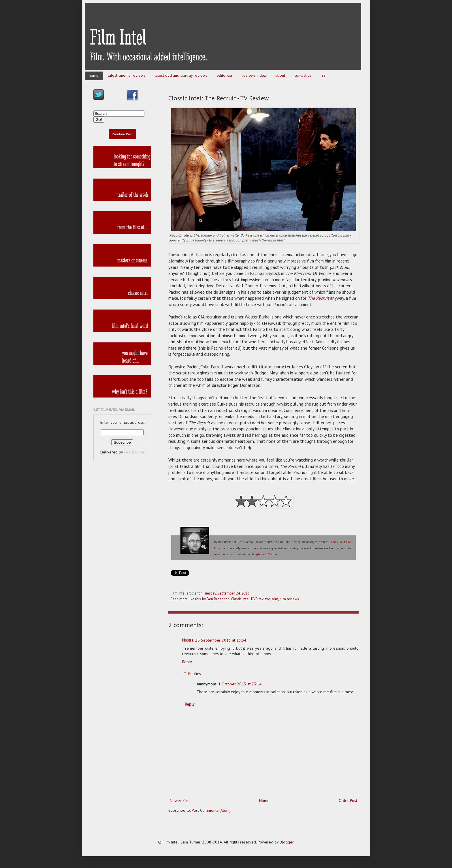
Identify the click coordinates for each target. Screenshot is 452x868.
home (94, 75)
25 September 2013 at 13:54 (221, 640)
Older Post (348, 800)
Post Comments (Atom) (211, 810)
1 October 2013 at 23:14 (240, 684)
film (275, 599)
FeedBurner (134, 452)
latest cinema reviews (127, 75)
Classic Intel (240, 599)
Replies (195, 674)
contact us (303, 75)
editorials (225, 75)
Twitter (273, 554)
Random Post (122, 134)
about (280, 75)
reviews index (254, 75)
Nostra (188, 640)
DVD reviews (261, 599)
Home (264, 800)
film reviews (289, 599)
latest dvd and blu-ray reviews (181, 75)
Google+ (257, 554)
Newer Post (180, 800)
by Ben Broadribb (216, 599)
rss (323, 75)
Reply (187, 662)
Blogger (287, 842)
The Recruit (318, 298)
